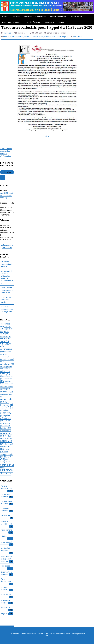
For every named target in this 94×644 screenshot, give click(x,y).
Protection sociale (5, 602)
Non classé (56, 37)
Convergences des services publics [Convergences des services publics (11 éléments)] (6, 369)
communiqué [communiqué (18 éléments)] (6, 350)
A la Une (5, 17)
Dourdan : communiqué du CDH (6, 264)
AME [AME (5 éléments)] (6, 331)
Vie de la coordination (58, 17)
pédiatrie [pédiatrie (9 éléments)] (5, 426)
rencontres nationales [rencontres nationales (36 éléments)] (6, 441)
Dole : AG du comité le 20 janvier (6, 300)
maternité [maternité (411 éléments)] (7, 406)
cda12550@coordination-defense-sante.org (7, 195)
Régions (65, 37)
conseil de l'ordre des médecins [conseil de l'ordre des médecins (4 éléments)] (6, 354)
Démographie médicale (6, 503)
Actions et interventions (13, 37)
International (6, 542)
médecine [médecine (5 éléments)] (5, 411)
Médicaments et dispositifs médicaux (6, 559)
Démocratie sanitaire (6, 496)
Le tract (47, 136)
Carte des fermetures (33, 22)
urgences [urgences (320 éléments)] (6, 472)
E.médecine (6, 515)
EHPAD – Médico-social (7, 523)
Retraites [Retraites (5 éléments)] (9, 444)
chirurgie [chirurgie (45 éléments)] (5, 345)
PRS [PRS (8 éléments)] (7, 421)
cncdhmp (8, 33)
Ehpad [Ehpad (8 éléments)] (4, 376)
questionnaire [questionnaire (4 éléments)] (6, 431)
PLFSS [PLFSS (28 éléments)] (5, 413)
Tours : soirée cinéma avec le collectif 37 (7, 290)
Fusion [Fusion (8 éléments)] (6, 386)
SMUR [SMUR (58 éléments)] (6, 458)
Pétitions (61, 22)
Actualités (16, 17)
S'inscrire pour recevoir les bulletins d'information (6, 152)
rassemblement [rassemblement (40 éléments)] (6, 434)
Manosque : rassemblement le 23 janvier (7, 309)
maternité (77, 37)
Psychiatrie (5, 608)
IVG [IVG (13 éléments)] (8, 391)
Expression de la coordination (35, 17)
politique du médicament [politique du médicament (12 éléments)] (6, 418)
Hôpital (47, 37)
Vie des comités (76, 17)
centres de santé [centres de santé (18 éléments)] (5, 340)
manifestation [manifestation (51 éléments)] (7, 401)
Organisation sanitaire (6, 573)
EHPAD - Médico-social (34, 37)
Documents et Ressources (12, 22)
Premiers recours (5, 589)
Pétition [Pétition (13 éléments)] (6, 428)
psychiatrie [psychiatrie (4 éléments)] (5, 423)
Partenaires (49, 22)
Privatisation (6, 594)
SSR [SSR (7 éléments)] (8, 460)
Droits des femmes (5, 510)
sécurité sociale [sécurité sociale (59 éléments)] (7, 464)
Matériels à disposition (5, 549)
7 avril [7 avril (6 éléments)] (7, 327)
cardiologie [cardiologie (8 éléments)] (6, 336)
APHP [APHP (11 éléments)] (4, 334)
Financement (6, 530)
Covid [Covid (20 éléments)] (5, 374)
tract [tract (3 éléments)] (3, 468)
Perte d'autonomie (6, 580)
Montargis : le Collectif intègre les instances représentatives (7, 277)
